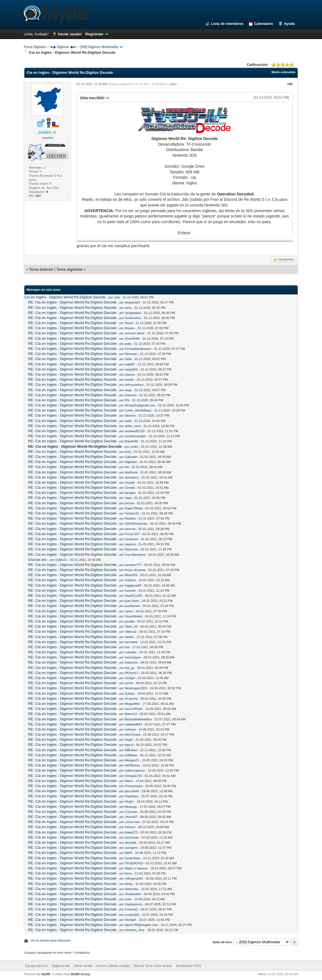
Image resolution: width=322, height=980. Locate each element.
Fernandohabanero (138, 349)
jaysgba (130, 493)
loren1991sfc (134, 709)
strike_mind (133, 426)
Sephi (129, 740)
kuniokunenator (135, 436)
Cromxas (131, 812)
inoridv (129, 380)
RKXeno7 (131, 673)
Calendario (264, 24)
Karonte (130, 591)
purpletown (132, 606)
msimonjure (133, 657)
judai (128, 344)
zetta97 (130, 364)
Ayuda (289, 24)
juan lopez (132, 601)
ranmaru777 (133, 565)
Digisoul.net (61, 966)
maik (128, 899)
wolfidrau (131, 755)
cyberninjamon (135, 770)
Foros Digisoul (35, 47)
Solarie (130, 693)
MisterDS (131, 575)
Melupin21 (132, 760)
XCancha (131, 699)
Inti (127, 467)
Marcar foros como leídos (153, 966)
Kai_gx (130, 668)
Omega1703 (133, 776)
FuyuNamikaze (135, 555)
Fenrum (130, 827)
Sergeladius (133, 313)
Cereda (130, 488)
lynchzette (132, 837)
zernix (129, 683)
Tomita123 (132, 513)
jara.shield (132, 791)
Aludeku (130, 518)
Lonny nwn (132, 822)
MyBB (46, 974)
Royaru (130, 328)
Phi (127, 400)
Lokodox (131, 652)
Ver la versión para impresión (51, 940)
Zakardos (131, 662)
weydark (131, 843)
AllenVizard (132, 735)
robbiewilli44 (133, 724)
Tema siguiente (70, 269)
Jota (117, 297)
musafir (130, 483)
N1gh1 (129, 802)
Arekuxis (130, 395)
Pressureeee (134, 786)
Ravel (129, 323)
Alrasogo (131, 807)
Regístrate (95, 34)
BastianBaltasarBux (138, 719)
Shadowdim (133, 894)
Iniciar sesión (70, 34)
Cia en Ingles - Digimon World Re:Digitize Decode (65, 297)
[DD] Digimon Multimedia (99, 47)
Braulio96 (131, 441)
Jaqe (128, 498)
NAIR (128, 853)
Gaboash (131, 457)
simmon (130, 529)
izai (127, 647)
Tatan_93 (131, 626)
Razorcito (131, 549)
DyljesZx (61, 560)
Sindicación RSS (188, 966)
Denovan (131, 354)
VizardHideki (134, 616)
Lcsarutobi (132, 915)
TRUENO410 (134, 863)
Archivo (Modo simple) (113, 966)
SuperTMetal (134, 508)
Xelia (128, 359)
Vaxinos (130, 415)
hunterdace (133, 858)
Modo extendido (284, 72)
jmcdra (129, 503)
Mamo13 (131, 714)
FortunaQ (131, 909)
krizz (128, 452)
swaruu (130, 374)
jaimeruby (132, 889)
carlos (129, 611)
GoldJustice (133, 318)
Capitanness (133, 904)
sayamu (130, 544)
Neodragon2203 (136, 688)
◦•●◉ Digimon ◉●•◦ (63, 47)
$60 (38, 196)
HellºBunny (132, 765)
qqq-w (129, 745)
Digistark (131, 462)
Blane (129, 781)
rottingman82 (134, 878)
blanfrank (131, 472)
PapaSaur (132, 796)
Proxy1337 (132, 534)
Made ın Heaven (136, 868)
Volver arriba (83, 966)
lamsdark (131, 642)
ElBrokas (131, 750)
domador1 (132, 477)
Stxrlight (130, 920)
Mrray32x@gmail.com (140, 405)
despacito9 (132, 302)
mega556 (131, 369)
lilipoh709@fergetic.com (141, 925)
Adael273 (131, 832)
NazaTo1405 (134, 596)
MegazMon (132, 704)
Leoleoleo (132, 539)
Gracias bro (37, 560)
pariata (130, 621)
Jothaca (130, 729)
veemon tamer (135, 333)
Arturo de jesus (135, 570)
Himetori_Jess (135, 930)
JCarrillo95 (132, 339)
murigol (130, 678)
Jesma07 (131, 817)
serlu (128, 308)
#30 (290, 84)
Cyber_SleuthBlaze (138, 410)
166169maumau (136, 524)
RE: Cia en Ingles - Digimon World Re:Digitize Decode (72, 302)
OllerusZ (131, 632)
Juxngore (131, 848)
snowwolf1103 (135, 431)
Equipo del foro (37, 966)
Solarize (130, 580)
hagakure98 (133, 585)
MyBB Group (80, 974)
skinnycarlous (134, 385)
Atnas (128, 884)
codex (173, 84)
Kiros (128, 873)
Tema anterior (41, 269)
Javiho (129, 637)
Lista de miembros (227, 24)
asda (128, 421)
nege (128, 390)
